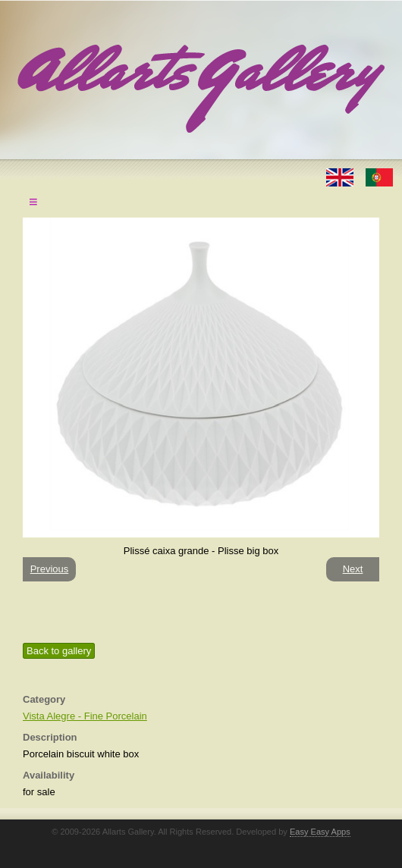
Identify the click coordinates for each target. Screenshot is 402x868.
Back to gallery (59, 651)
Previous (50, 569)
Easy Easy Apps (320, 832)
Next (353, 569)
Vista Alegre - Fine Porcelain (85, 716)
